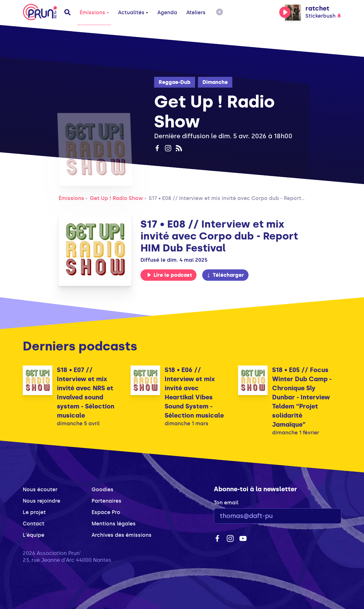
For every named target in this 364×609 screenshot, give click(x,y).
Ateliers (196, 13)
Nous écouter (40, 490)
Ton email (226, 503)
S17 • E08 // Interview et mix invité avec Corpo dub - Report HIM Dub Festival (247, 198)
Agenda (167, 13)
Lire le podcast (169, 275)
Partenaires (106, 501)
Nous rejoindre (42, 501)
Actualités (133, 13)
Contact (34, 524)
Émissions (94, 13)
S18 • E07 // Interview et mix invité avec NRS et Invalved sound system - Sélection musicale (86, 393)
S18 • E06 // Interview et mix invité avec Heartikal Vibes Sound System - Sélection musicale (194, 393)
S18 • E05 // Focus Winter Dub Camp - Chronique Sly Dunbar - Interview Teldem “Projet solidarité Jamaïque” (302, 397)
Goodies (103, 490)
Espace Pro (106, 512)
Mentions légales (114, 524)
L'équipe (34, 535)
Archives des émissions (122, 535)
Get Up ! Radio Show (116, 198)
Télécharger (225, 275)
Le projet (34, 512)
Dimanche (215, 82)
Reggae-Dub (175, 82)
